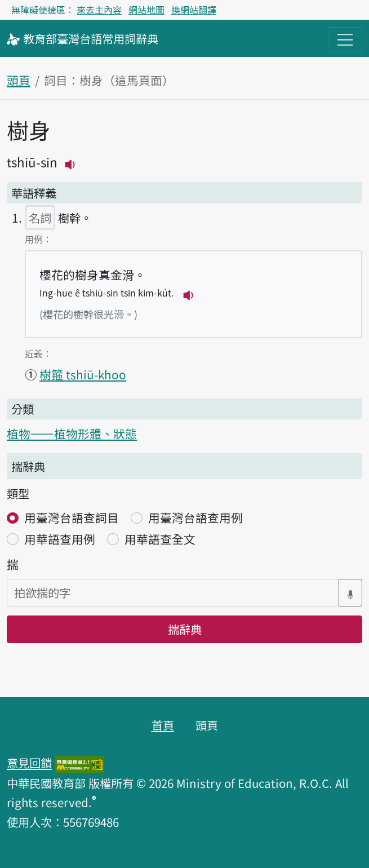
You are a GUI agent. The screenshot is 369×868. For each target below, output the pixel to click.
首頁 (163, 725)
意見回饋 (29, 763)
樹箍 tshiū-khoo (83, 374)
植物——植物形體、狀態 (72, 433)
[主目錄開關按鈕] (345, 40)
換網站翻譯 (194, 10)
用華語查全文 (160, 539)
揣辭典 (185, 629)
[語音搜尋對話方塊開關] (350, 593)
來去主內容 (99, 10)
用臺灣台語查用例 (195, 517)
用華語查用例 (60, 539)
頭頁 (19, 80)
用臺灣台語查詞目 (72, 517)
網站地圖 (146, 10)
